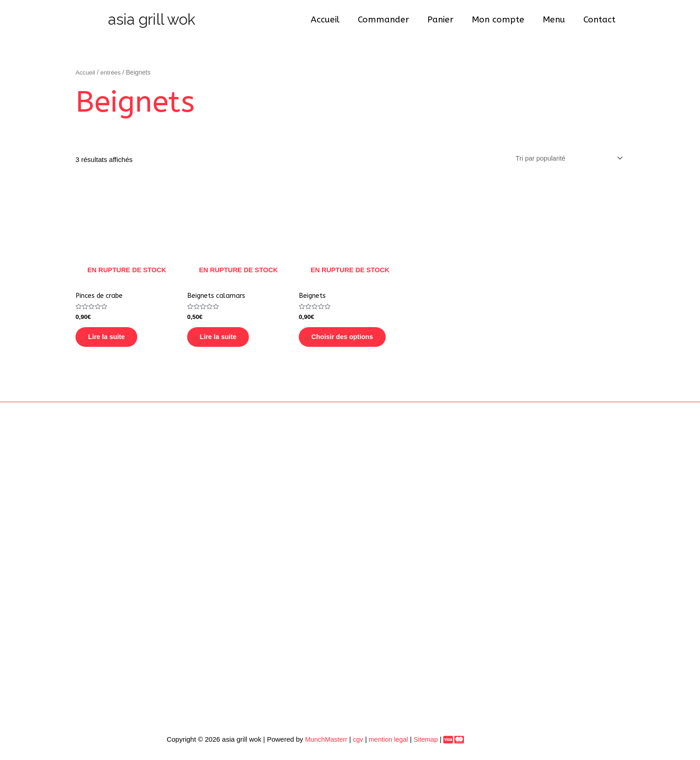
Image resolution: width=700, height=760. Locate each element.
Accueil (330, 20)
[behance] (448, 746)
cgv (355, 745)
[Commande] (565, 159)
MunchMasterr (323, 745)
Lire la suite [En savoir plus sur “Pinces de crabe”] (113, 341)
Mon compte (500, 20)
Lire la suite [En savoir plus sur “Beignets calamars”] (224, 341)
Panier (444, 20)
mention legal (385, 745)
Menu (555, 20)
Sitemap (425, 745)
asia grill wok (152, 19)
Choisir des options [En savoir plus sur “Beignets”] (349, 341)
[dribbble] (459, 746)
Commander (388, 20)
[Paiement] (442, 745)
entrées (112, 73)
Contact (600, 20)
